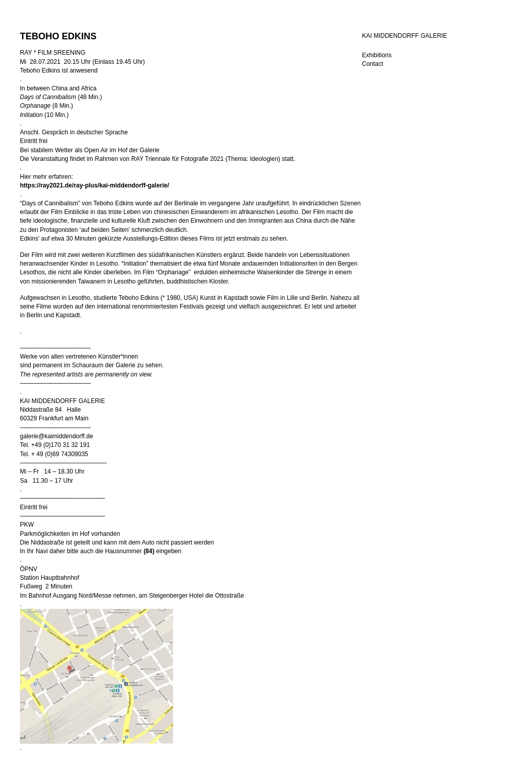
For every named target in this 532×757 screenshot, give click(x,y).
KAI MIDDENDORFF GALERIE (405, 36)
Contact (372, 64)
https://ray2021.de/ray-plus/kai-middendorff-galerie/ (94, 185)
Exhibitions (377, 55)
